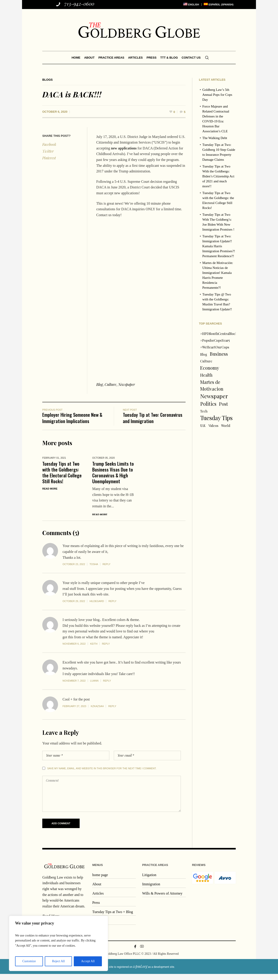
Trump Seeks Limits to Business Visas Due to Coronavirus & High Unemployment (113, 472)
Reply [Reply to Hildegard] (112, 607)
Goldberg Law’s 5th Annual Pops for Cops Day (217, 95)
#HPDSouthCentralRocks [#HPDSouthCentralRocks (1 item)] (219, 334)
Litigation (149, 881)
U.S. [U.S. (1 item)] (203, 426)
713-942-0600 (79, 4)
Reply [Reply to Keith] (106, 650)
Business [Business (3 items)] (219, 354)
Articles (98, 899)
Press (96, 908)
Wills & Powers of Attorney (162, 899)
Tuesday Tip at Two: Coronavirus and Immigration (153, 418)
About (97, 890)
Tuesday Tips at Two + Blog (113, 918)
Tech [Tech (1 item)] (204, 411)
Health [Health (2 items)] (206, 375)
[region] (58, 943)
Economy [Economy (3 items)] (210, 368)
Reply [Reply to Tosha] (106, 570)
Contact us (100, 927)
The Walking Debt (215, 138)
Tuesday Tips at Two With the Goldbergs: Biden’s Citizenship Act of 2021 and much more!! (219, 176)
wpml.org (140, 972)
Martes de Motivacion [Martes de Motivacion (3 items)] (212, 385)
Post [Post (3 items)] (223, 404)
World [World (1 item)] (226, 426)
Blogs (47, 80)
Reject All (58, 961)
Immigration (151, 890)
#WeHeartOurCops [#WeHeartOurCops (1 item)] (215, 347)
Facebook (49, 144)
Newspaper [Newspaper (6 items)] (214, 396)
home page (100, 881)
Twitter (48, 151)
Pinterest (49, 158)
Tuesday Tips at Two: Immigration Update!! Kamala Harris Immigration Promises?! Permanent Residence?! (219, 246)
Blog (100, 384)
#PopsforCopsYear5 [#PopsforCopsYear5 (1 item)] (215, 340)
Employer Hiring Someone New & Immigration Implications (72, 418)
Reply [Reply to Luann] (107, 687)
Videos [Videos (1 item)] (213, 426)
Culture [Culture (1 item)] (206, 361)
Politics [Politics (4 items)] (208, 404)
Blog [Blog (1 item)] (204, 354)
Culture (110, 384)
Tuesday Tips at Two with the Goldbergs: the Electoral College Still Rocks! (62, 472)
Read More (50, 489)
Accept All (88, 961)
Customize (29, 961)
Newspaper (127, 384)
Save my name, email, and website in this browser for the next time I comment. (102, 774)
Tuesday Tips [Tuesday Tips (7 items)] (216, 418)
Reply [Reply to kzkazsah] (112, 712)
